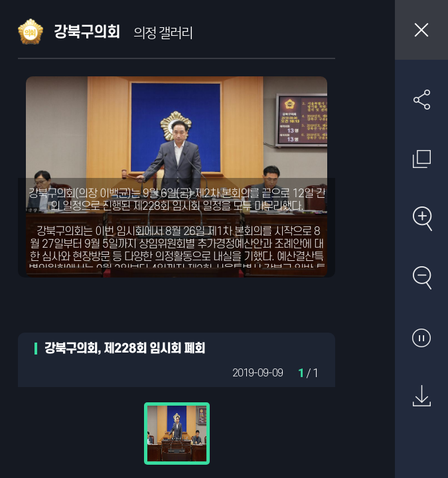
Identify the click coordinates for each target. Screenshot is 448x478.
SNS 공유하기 (421, 100)
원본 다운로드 (421, 396)
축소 (421, 278)
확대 (421, 218)
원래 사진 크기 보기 (421, 159)
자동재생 (421, 337)
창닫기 (421, 30)
